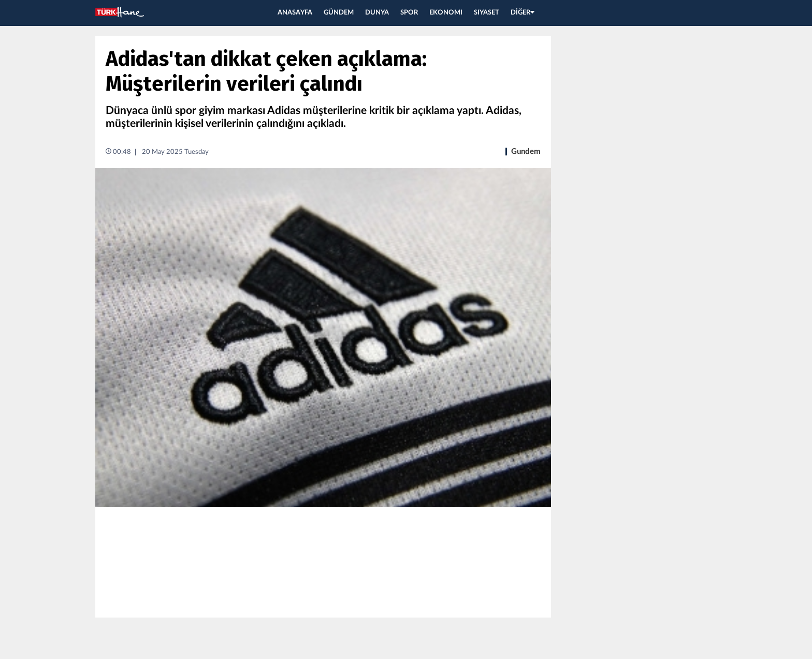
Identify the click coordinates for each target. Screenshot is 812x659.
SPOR (409, 13)
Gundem (526, 152)
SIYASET (487, 13)
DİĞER (523, 13)
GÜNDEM (339, 13)
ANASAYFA (295, 13)
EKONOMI (446, 13)
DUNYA (377, 13)
